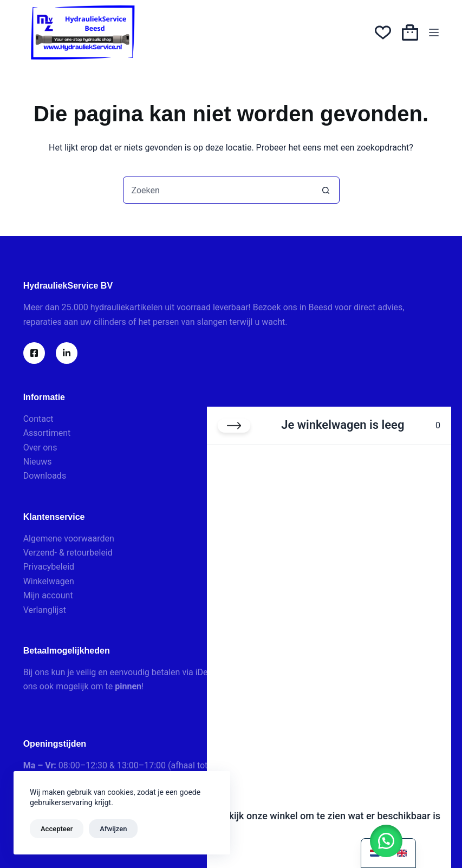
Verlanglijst (45, 610)
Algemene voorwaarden (69, 539)
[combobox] (218, 190)
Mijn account (48, 595)
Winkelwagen (49, 581)
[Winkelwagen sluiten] (234, 426)
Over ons (40, 448)
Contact (38, 419)
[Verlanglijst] (383, 32)
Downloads (45, 476)
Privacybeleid (49, 567)
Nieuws (38, 462)
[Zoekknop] (326, 190)
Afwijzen (113, 829)
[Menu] (434, 32)
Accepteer (57, 829)
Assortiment (47, 433)
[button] (386, 841)
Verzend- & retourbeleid (68, 553)
